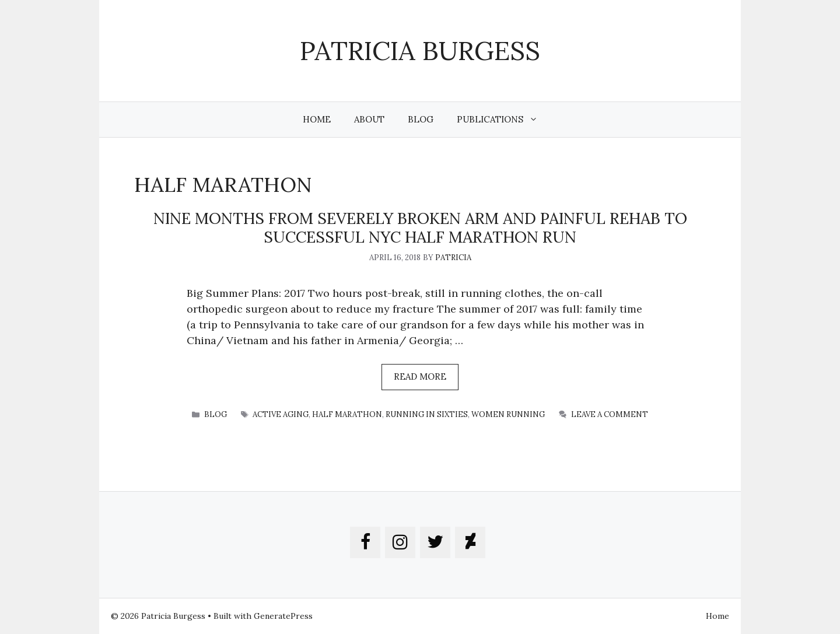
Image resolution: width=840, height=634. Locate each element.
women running (508, 414)
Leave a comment (610, 414)
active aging (281, 414)
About (369, 119)
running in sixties (427, 414)
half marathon (347, 414)
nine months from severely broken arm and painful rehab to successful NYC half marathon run (420, 227)
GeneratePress (283, 616)
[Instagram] (400, 542)
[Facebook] (365, 542)
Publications (503, 120)
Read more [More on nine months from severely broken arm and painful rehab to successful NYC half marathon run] (420, 376)
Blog (421, 119)
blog (216, 414)
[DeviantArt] (470, 542)
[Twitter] (435, 542)
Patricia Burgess (420, 50)
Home (317, 119)
